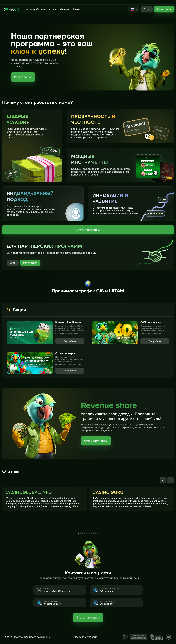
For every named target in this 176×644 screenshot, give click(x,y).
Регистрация (164, 9)
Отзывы (64, 9)
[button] (163, 480)
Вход (13, 263)
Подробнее (70, 341)
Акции (52, 9)
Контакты (78, 9)
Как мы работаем (35, 9)
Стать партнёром (88, 230)
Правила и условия (86, 637)
